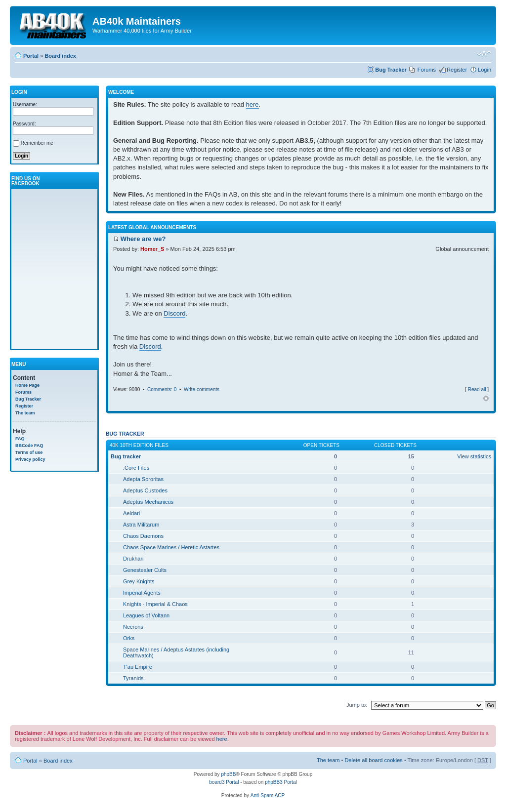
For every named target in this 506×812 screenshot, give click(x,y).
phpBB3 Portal (281, 782)
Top (486, 398)
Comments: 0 (162, 389)
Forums (427, 70)
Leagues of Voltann (146, 615)
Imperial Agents (142, 593)
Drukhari (133, 559)
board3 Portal (224, 782)
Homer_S (152, 249)
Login (485, 70)
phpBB (228, 774)
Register (457, 70)
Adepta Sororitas (143, 479)
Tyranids (133, 678)
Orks (129, 638)
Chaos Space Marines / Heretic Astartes (171, 547)
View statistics (474, 456)
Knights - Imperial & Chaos (155, 604)
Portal (31, 56)
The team (25, 413)
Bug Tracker (391, 70)
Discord (174, 313)
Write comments (202, 389)
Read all (477, 389)
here (253, 104)
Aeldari (131, 513)
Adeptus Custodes (145, 490)
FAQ (20, 439)
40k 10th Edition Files (139, 445)
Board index (60, 56)
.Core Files (136, 468)
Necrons (133, 627)
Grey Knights (139, 581)
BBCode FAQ (29, 446)
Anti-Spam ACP (268, 795)
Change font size (484, 54)
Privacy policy (30, 459)
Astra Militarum (141, 525)
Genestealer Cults (145, 570)
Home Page (27, 385)
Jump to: (357, 705)
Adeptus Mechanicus (148, 502)
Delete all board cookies (373, 760)
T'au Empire (138, 667)
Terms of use (29, 452)
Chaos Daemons (143, 536)
